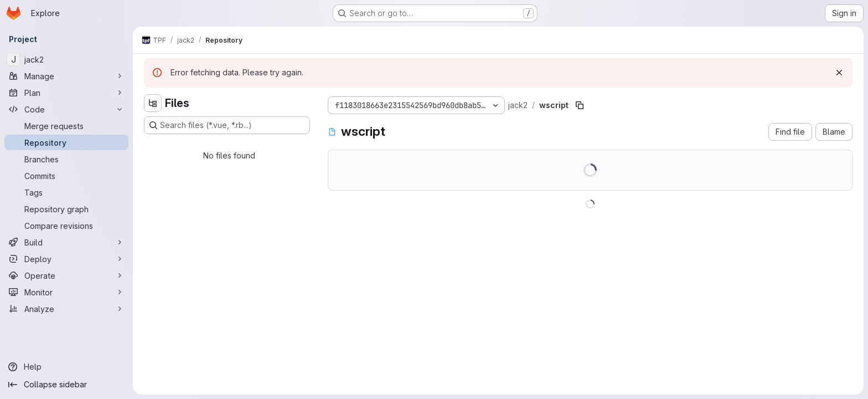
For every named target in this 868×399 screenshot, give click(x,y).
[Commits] (66, 176)
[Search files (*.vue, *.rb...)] (227, 125)
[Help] (66, 367)
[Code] (66, 109)
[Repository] (66, 142)
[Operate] (66, 275)
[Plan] (66, 93)
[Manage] (66, 76)
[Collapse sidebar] (66, 385)
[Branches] (66, 159)
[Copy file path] (580, 105)
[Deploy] (66, 259)
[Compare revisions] (66, 226)
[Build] (66, 242)
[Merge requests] (66, 126)
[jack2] (66, 59)
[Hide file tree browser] (153, 103)
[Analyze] (66, 309)
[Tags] (66, 192)
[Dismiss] (839, 73)
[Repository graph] (66, 209)
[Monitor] (66, 292)
